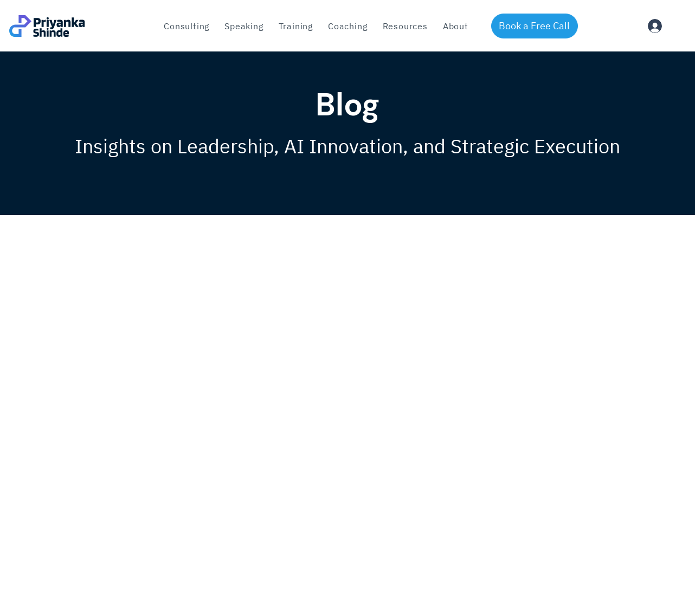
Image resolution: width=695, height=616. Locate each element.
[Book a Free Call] (535, 26)
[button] (296, 26)
